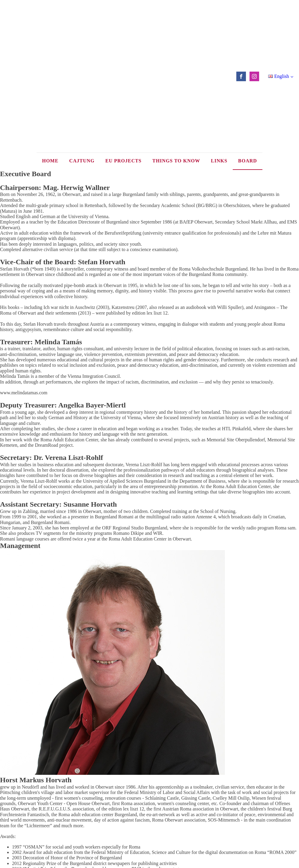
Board (248, 45)
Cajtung (82, 45)
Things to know (176, 45)
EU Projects (123, 45)
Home (50, 45)
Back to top (149, 798)
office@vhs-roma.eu (168, 823)
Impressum (150, 808)
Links (219, 45)
